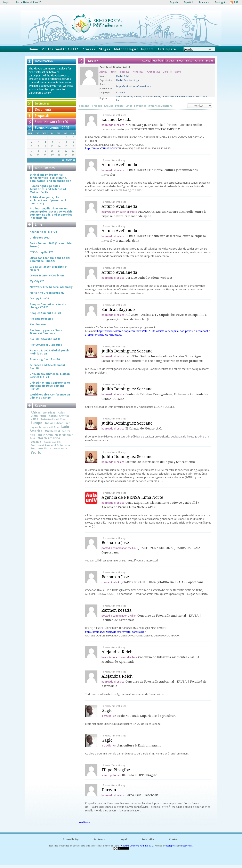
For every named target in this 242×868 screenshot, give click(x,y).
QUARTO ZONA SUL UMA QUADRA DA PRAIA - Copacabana (162, 582)
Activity (146, 61)
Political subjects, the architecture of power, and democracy (48, 200)
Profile (113, 72)
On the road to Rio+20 (60, 49)
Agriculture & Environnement (139, 745)
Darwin (109, 790)
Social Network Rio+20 (51, 122)
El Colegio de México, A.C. (144, 428)
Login (6, 2)
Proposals (42, 116)
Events (210, 61)
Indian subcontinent (58, 423)
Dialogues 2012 (40, 238)
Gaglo (107, 710)
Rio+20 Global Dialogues (46, 345)
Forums (199, 61)
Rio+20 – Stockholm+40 (45, 339)
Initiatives (42, 103)
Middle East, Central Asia (51, 433)
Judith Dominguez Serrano (127, 351)
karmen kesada (116, 119)
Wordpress (171, 846)
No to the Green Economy (47, 293)
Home (33, 49)
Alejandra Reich (117, 652)
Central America (59, 416)
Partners (99, 840)
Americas (49, 413)
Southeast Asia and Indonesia (50, 445)
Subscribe (148, 840)
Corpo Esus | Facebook (142, 795)
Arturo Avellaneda (119, 165)
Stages (105, 49)
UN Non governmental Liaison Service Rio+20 (50, 375)
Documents (43, 110)
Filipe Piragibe (116, 770)
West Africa (61, 449)
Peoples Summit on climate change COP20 (48, 306)
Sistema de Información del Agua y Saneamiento (160, 462)
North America (49, 438)
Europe (37, 423)
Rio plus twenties (41, 319)
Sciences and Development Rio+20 (48, 367)
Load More (84, 823)
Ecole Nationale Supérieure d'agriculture (147, 716)
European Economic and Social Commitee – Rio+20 (50, 259)
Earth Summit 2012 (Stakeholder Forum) (51, 245)
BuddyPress (187, 846)
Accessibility (71, 840)
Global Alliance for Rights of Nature (49, 268)
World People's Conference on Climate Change (50, 396)
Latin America (169, 97)
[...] (118, 100)
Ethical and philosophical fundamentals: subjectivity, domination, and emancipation (50, 178)
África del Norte (124, 97)
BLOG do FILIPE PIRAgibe (140, 775)
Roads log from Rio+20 (45, 359)
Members (158, 61)
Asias (61, 413)
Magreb (138, 97)
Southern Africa (41, 449)
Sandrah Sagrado (118, 309)
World (36, 453)
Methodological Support (134, 49)
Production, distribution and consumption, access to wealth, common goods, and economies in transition (51, 213)
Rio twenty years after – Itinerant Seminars (46, 332)
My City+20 (37, 281)
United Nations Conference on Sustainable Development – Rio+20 (50, 386)
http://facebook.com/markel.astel (134, 86)
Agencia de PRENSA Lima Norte (132, 497)
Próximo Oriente (152, 97)
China (34, 419)
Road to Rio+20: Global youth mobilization (49, 352)
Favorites (140, 106)
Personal (85, 106)
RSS (236, 2)
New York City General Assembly (51, 287)
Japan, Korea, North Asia (45, 427)
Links (189, 61)
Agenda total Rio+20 (43, 232)
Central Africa (39, 416)
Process (89, 49)
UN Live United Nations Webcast (149, 278)
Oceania (36, 442)
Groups (170, 61)
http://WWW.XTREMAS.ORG (101, 148)
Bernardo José (115, 543)
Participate (167, 49)
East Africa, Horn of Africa (53, 419)
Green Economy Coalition (47, 276)
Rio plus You (38, 324)
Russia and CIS (52, 442)
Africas (36, 412)
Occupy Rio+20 (39, 298)
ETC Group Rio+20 (41, 252)
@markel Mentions (160, 106)
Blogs (180, 61)
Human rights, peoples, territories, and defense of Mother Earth (48, 189)
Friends (138, 72)
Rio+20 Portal (108, 20)
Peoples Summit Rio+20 (45, 313)
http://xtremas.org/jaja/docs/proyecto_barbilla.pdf (115, 632)
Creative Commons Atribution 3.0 (137, 846)
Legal (123, 840)
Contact (174, 840)
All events (69, 160)
